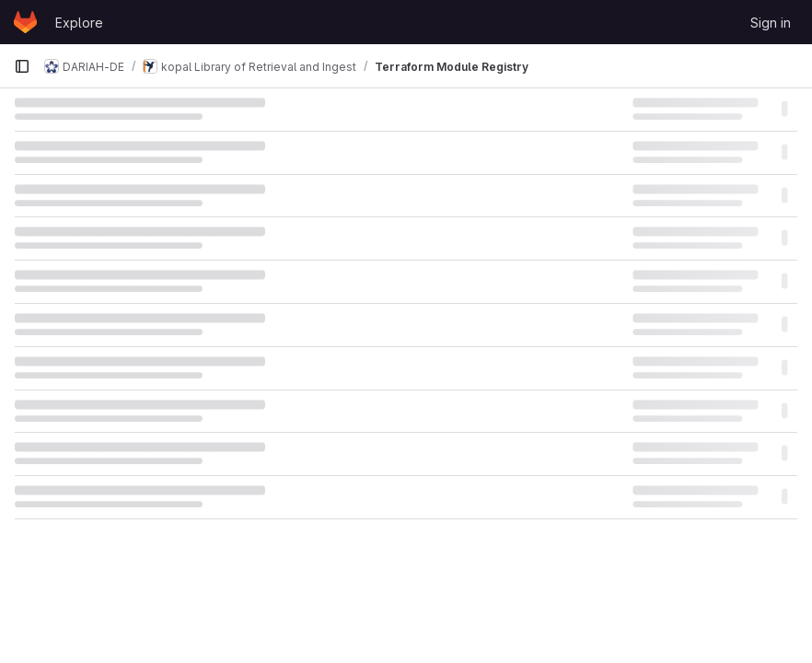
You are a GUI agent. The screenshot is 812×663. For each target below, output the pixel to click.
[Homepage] (25, 22)
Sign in (771, 23)
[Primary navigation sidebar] (22, 66)
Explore (79, 23)
